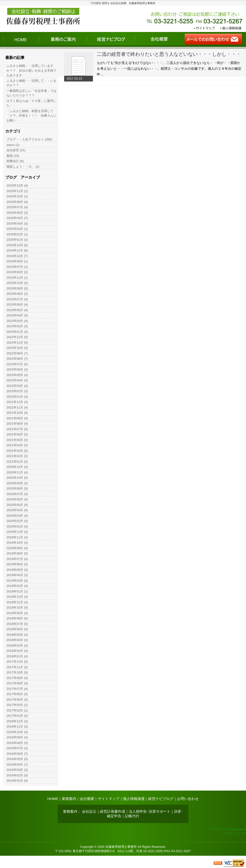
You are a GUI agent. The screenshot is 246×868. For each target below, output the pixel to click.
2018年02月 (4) (17, 651)
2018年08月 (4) (17, 618)
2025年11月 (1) (17, 191)
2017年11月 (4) (17, 667)
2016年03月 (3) (17, 770)
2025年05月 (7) (17, 218)
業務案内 (69, 799)
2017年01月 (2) (17, 716)
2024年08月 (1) (17, 261)
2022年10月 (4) (17, 348)
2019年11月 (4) (17, 537)
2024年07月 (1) (17, 267)
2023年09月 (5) (17, 288)
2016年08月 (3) (17, 743)
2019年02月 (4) (17, 586)
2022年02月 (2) (17, 391)
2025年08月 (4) (17, 202)
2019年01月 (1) (17, 591)
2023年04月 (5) (17, 315)
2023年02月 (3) (17, 326)
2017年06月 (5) (17, 694)
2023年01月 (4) (17, 332)
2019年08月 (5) (17, 553)
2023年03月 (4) (17, 321)
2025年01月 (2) (17, 240)
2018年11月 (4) (17, 602)
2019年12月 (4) (17, 532)
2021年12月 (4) (17, 402)
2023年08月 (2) (17, 294)
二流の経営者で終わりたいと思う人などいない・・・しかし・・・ (169, 54)
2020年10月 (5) (17, 478)
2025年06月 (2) (17, 213)
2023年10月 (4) (17, 283)
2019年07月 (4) (17, 559)
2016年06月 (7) (17, 754)
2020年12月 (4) (17, 467)
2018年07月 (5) (17, 624)
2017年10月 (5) (17, 672)
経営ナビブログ (161, 799)
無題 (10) (13, 156)
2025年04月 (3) (17, 223)
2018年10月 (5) (17, 607)
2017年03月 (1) (17, 705)
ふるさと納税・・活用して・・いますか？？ (31, 83)
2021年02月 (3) (17, 456)
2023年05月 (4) (17, 310)
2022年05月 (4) (17, 375)
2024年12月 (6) (17, 245)
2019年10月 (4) (17, 543)
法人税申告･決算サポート (150, 811)
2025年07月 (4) (17, 207)
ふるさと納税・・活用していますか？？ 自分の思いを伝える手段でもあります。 (31, 70)
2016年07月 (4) (17, 748)
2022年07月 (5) (17, 364)
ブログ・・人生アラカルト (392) (29, 139)
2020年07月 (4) (17, 494)
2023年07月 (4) (17, 299)
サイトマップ (109, 799)
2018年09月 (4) (17, 613)
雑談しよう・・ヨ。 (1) (23, 167)
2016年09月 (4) (17, 737)
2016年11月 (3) (17, 726)
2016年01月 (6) (17, 781)
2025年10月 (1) (17, 196)
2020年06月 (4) (17, 499)
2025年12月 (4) (17, 186)
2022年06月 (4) (17, 369)
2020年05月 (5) (17, 505)
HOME (53, 799)
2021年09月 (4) (17, 418)
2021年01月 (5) (17, 462)
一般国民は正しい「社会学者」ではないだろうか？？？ (31, 93)
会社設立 (89, 811)
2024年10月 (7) (17, 256)
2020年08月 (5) (17, 488)
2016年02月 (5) (17, 775)
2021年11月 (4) (17, 407)
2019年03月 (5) (17, 581)
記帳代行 (132, 816)
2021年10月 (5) (17, 413)
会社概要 (87, 799)
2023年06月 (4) (17, 305)
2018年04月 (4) (17, 640)
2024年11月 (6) (17, 250)
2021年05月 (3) (17, 440)
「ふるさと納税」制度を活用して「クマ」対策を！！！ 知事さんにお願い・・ (31, 116)
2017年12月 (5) (17, 662)
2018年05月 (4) (17, 635)
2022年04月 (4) (17, 380)
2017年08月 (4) (17, 683)
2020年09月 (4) (17, 483)
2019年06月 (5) (17, 564)
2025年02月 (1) (17, 234)
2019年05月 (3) (17, 570)
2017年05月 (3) (17, 700)
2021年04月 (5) (17, 445)
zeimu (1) (13, 145)
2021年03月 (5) (17, 451)
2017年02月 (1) (17, 710)
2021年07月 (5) (17, 429)
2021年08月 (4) (17, 424)
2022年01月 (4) (17, 397)
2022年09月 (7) (17, 353)
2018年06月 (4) (17, 629)
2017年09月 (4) (17, 678)
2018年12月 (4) (17, 597)
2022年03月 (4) (17, 386)
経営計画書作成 (113, 811)
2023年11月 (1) (17, 278)
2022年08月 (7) (17, 359)
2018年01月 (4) (17, 656)
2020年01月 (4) (17, 526)
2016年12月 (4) (17, 721)
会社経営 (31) (16, 150)
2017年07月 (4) (17, 689)
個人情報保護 (134, 799)
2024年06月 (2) (17, 272)
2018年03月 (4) (17, 645)
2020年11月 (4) (17, 472)
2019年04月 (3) (17, 575)
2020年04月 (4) (17, 510)
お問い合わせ (188, 799)
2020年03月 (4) (17, 516)
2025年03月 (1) (17, 229)
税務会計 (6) (15, 161)
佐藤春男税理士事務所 (121, 847)
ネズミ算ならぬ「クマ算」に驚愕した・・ (31, 103)
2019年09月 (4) (17, 548)
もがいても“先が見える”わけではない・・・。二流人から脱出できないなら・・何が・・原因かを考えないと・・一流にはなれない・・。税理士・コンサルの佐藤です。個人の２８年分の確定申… (169, 69)
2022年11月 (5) (17, 343)
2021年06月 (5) (17, 434)
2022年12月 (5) (17, 337)
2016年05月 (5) (17, 759)
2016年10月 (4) (17, 732)
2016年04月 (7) (17, 764)
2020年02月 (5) (17, 521)
